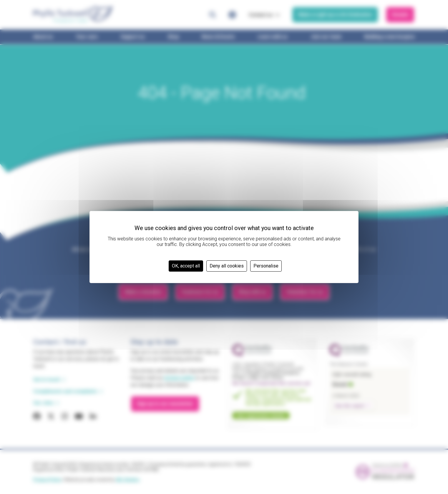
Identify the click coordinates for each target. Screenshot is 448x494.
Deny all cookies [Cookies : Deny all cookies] (227, 266)
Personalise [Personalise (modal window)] (266, 266)
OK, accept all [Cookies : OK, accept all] (186, 266)
